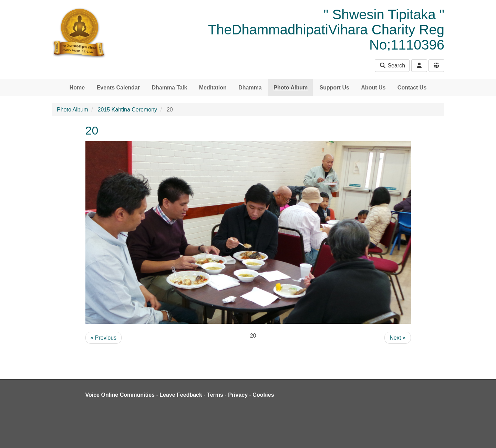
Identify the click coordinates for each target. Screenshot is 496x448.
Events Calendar (118, 88)
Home (77, 88)
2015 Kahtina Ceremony (128, 110)
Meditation (213, 88)
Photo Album (291, 88)
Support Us (334, 88)
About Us (373, 88)
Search (392, 66)
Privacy (238, 395)
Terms (215, 395)
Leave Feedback (181, 395)
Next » (397, 338)
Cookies (263, 395)
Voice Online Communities (120, 395)
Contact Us (412, 88)
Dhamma (250, 88)
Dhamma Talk (169, 88)
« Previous (104, 338)
